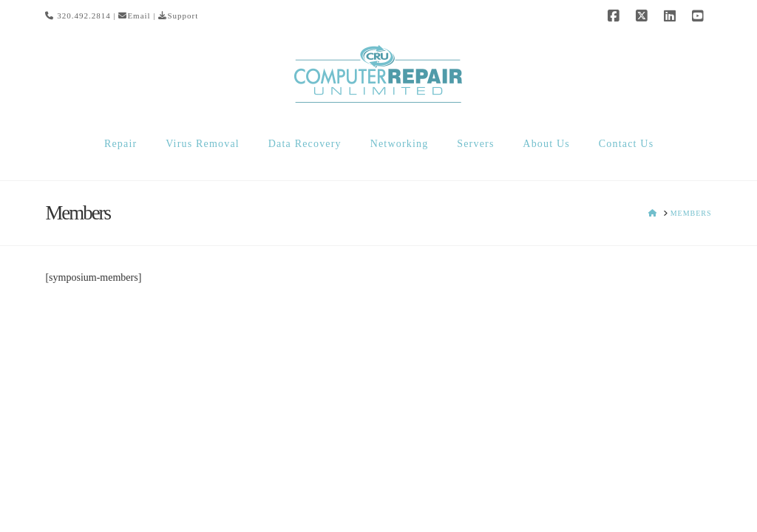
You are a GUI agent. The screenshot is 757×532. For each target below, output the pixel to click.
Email (134, 16)
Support (178, 16)
